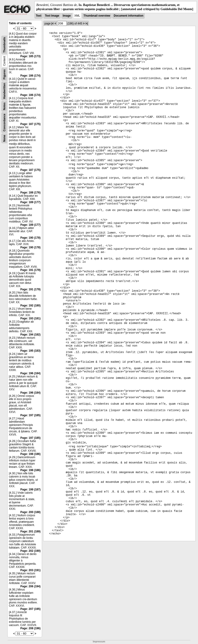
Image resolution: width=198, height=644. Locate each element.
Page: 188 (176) (30, 193)
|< (53, 24)
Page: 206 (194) (30, 586)
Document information (128, 16)
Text (39, 16)
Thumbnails (4, 45)
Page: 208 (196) (30, 628)
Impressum (99, 642)
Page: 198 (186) (30, 454)
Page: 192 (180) (30, 306)
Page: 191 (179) (30, 270)
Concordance (4, 123)
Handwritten (4, 91)
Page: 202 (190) (30, 551)
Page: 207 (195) (30, 609)
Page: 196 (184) (30, 373)
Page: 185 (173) (30, 56)
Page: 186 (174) (30, 76)
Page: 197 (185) (30, 415)
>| (86, 24)
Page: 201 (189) (30, 531)
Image (67, 16)
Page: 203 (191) (30, 570)
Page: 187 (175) (30, 124)
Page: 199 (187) (30, 490)
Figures (4, 74)
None (4, 138)
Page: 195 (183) (30, 351)
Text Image (52, 16)
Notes (4, 106)
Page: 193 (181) (30, 318)
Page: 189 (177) (30, 202)
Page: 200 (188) (30, 512)
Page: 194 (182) (30, 335)
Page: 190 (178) (30, 238)
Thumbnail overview (97, 16)
